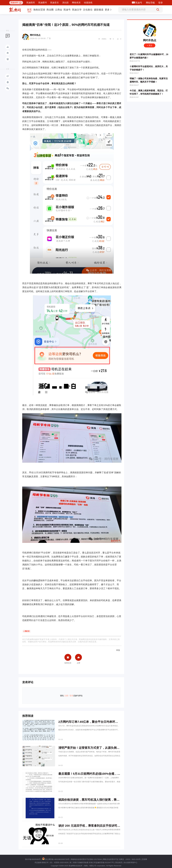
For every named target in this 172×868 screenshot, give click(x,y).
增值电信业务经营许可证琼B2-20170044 (86, 859)
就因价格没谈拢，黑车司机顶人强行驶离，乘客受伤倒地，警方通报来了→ (106, 800)
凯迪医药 (31, 3)
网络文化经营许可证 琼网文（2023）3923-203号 (122, 859)
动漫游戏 (88, 3)
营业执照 (119, 863)
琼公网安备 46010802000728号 (56, 859)
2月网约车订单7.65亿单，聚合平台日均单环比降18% (93, 722)
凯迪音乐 (55, 3)
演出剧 (65, 3)
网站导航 (150, 3)
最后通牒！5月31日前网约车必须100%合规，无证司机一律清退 (99, 774)
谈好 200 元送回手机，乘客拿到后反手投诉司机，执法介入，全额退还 (104, 826)
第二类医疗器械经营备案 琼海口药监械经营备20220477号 (92, 863)
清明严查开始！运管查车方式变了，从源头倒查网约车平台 (96, 748)
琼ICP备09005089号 (33, 859)
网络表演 (76, 3)
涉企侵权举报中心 (130, 863)
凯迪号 (139, 3)
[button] (16, 3)
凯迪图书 (43, 3)
